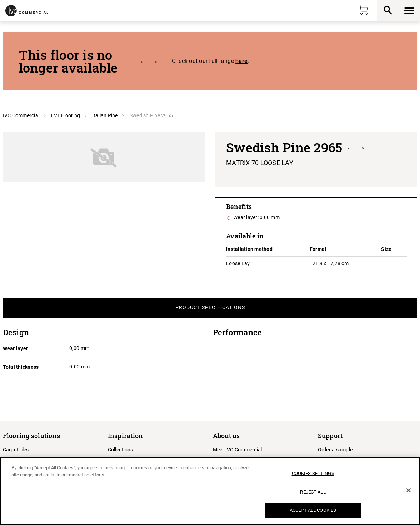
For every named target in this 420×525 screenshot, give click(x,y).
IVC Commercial (21, 115)
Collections (121, 450)
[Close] (409, 490)
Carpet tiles (16, 450)
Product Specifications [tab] (210, 307)
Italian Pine (105, 115)
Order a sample (335, 450)
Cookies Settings (313, 473)
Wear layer (16, 348)
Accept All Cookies (313, 510)
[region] (210, 491)
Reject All (313, 492)
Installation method (249, 249)
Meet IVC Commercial (237, 450)
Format (318, 249)
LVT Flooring (66, 115)
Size (386, 249)
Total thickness (21, 367)
